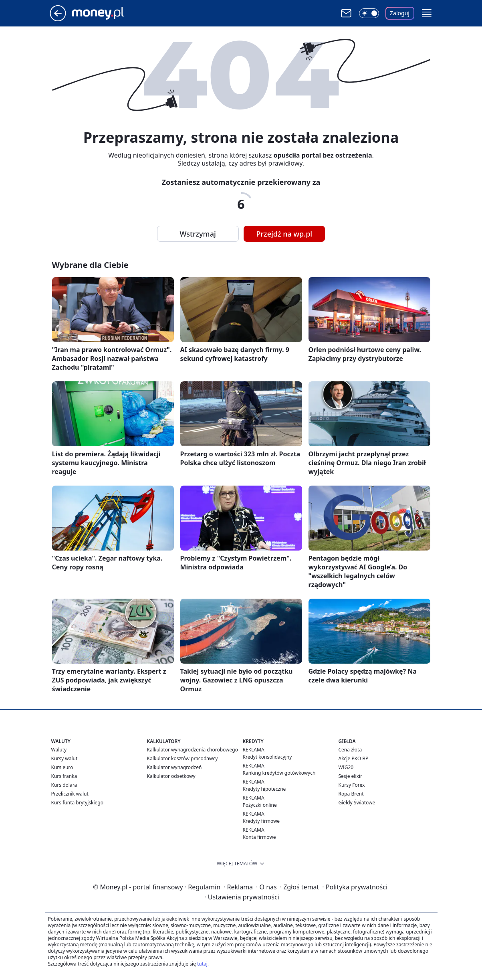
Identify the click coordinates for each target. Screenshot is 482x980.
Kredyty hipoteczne (264, 789)
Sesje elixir (350, 776)
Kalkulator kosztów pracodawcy (183, 758)
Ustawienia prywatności (242, 897)
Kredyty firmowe (261, 821)
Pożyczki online (260, 805)
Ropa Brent (351, 794)
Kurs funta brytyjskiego (77, 803)
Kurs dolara (64, 785)
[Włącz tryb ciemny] (369, 13)
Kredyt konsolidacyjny (267, 757)
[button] (427, 13)
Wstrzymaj (198, 234)
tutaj (202, 964)
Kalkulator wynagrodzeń (174, 767)
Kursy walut (65, 758)
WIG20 (346, 767)
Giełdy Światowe (357, 803)
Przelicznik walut (70, 794)
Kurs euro (62, 767)
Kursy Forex (352, 785)
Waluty (59, 750)
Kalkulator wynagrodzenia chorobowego (193, 750)
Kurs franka (64, 776)
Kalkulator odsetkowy (171, 776)
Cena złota (350, 750)
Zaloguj (400, 13)
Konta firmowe (259, 837)
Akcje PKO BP (354, 758)
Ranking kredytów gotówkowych (279, 773)
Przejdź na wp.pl (284, 234)
